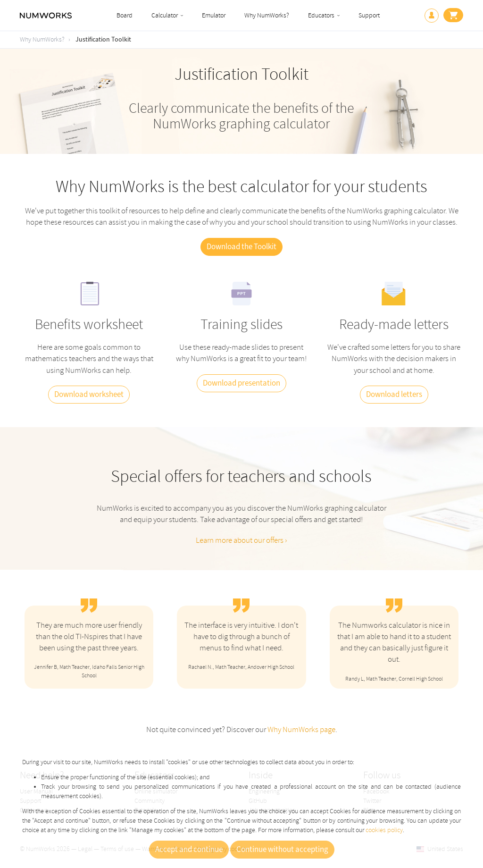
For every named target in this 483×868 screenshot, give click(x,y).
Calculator (165, 15)
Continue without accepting (282, 850)
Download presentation (241, 383)
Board (125, 15)
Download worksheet (89, 395)
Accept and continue (189, 850)
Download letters (394, 395)
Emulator (214, 15)
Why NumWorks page (301, 729)
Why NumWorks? (267, 15)
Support (369, 15)
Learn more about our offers (240, 540)
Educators (321, 15)
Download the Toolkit (241, 247)
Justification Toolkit (103, 40)
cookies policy (384, 830)
